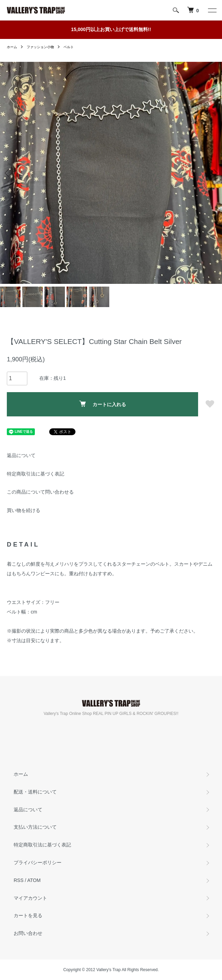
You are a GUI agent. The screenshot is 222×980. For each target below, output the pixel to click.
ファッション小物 (40, 47)
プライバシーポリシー (38, 862)
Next (214, 173)
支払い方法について (35, 827)
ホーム (12, 47)
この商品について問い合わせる (40, 492)
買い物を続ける (24, 510)
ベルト (69, 47)
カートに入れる (103, 404)
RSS (19, 880)
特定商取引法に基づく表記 (36, 474)
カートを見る (28, 915)
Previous (8, 173)
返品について (21, 455)
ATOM (34, 880)
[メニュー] (212, 10)
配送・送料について (35, 792)
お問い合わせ (28, 933)
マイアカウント (30, 898)
